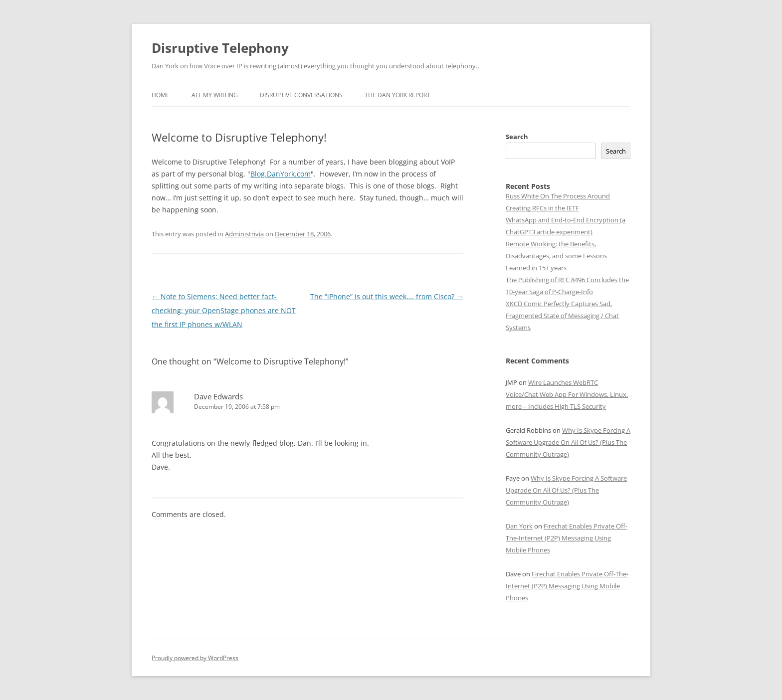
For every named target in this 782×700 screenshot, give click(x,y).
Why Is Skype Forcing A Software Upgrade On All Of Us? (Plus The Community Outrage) (568, 442)
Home (161, 95)
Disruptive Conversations (301, 95)
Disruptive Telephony (220, 48)
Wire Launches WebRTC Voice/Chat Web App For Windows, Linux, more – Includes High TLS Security (567, 394)
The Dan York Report (397, 95)
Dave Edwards (218, 396)
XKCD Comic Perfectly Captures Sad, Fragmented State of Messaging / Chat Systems (562, 316)
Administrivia (244, 234)
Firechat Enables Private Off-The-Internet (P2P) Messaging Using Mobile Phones (567, 538)
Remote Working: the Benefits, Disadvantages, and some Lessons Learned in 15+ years (556, 256)
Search (517, 137)
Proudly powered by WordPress (195, 658)
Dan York (519, 526)
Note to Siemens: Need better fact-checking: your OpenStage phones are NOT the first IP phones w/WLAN (224, 310)
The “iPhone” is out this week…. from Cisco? (387, 296)
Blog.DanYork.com (281, 174)
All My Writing (215, 95)
